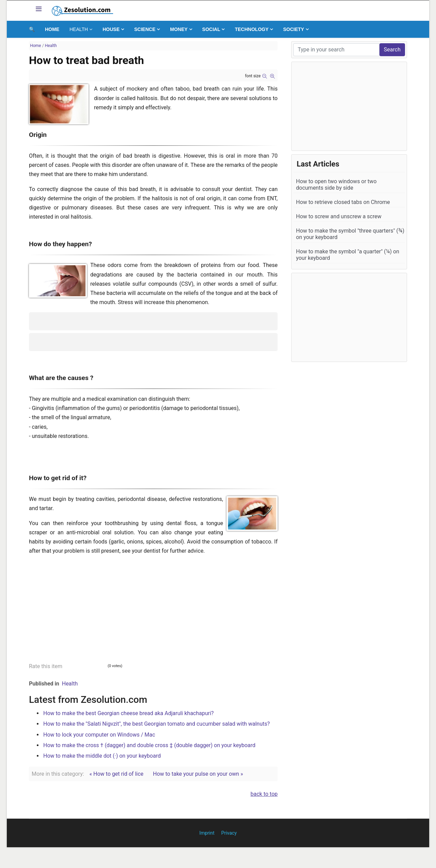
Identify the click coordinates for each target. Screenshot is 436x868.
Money (179, 29)
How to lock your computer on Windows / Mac (99, 735)
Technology (252, 29)
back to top (264, 794)
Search (392, 50)
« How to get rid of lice (116, 774)
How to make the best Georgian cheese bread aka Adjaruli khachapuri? (128, 713)
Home (52, 29)
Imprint (207, 833)
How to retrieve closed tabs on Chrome (343, 202)
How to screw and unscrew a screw (339, 216)
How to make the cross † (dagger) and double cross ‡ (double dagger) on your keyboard (149, 745)
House (111, 29)
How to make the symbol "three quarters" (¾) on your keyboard (350, 234)
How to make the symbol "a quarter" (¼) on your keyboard (348, 255)
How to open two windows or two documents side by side (336, 185)
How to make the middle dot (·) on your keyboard (102, 756)
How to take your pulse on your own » (198, 774)
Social (211, 29)
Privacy (229, 833)
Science (145, 29)
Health (79, 29)
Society (293, 29)
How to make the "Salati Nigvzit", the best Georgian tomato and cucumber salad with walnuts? (157, 724)
